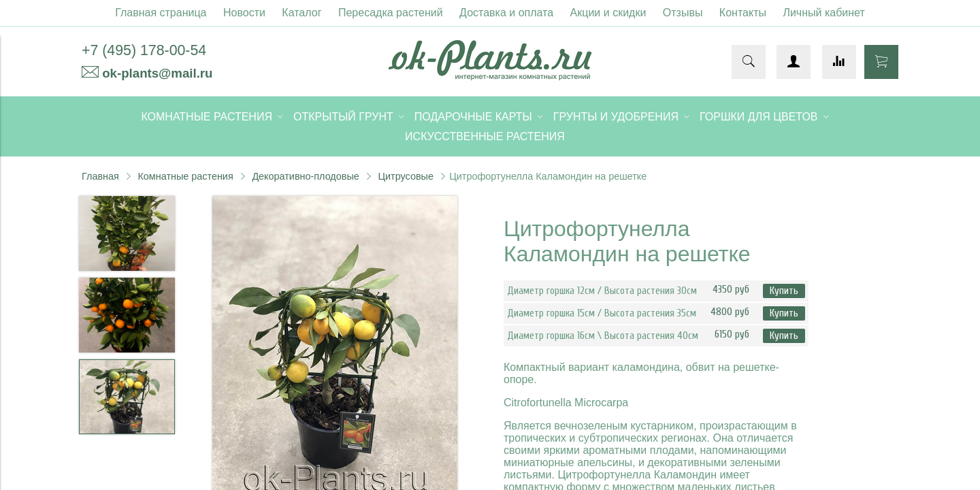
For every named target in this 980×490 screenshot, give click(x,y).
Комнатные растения (185, 176)
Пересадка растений (391, 13)
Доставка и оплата (506, 13)
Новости (244, 13)
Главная (100, 176)
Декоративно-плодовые (305, 176)
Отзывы (683, 13)
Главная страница (161, 13)
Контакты (743, 13)
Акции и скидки (608, 13)
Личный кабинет (823, 13)
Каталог (301, 13)
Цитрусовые (406, 176)
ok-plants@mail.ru (157, 73)
